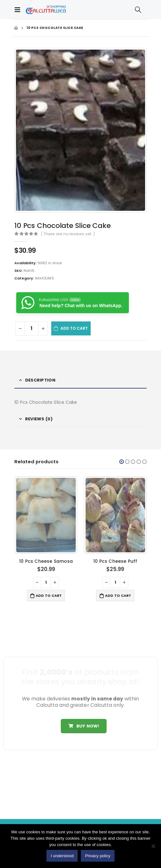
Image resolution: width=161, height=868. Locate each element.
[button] (122, 462)
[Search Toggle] (138, 10)
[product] (46, 515)
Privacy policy (98, 856)
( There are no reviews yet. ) (68, 234)
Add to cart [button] (49, 596)
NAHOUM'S (45, 278)
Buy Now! (84, 726)
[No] (153, 846)
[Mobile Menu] (19, 10)
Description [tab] (40, 380)
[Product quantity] (31, 329)
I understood (62, 856)
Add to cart (74, 328)
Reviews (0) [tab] (39, 419)
